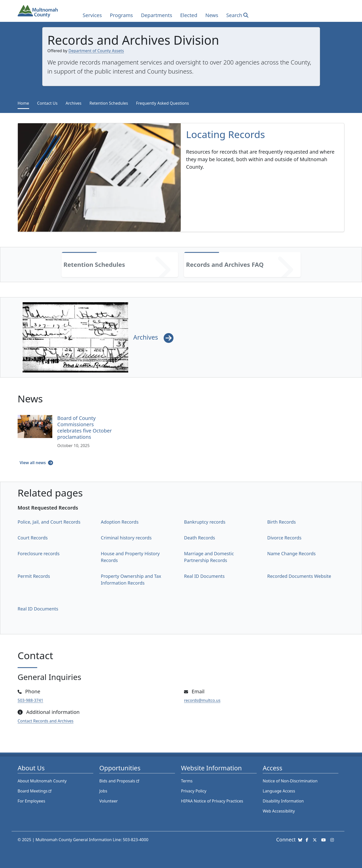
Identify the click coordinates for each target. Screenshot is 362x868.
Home (23, 103)
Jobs (103, 791)
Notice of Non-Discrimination (290, 781)
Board (35, 791)
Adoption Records (120, 522)
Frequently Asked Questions (162, 103)
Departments (157, 15)
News (212, 15)
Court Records (33, 538)
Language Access (279, 791)
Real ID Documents (204, 576)
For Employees (31, 801)
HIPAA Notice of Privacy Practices (212, 801)
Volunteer (108, 801)
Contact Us (47, 103)
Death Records (199, 538)
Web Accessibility (279, 811)
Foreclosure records (39, 553)
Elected (189, 15)
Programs (121, 15)
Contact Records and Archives (46, 721)
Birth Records (282, 522)
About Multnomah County (42, 781)
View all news (33, 463)
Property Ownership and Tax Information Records (131, 579)
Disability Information (283, 801)
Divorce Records (284, 538)
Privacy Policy (194, 791)
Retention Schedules (109, 103)
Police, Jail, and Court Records (49, 522)
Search (234, 15)
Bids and (120, 781)
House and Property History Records (130, 557)
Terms (187, 781)
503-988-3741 (30, 700)
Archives (74, 103)
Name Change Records (291, 553)
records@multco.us (202, 700)
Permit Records (34, 576)
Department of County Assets (96, 51)
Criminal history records (126, 538)
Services (92, 15)
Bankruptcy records (205, 522)
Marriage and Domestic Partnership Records (209, 557)
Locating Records (225, 134)
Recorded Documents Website (299, 576)
